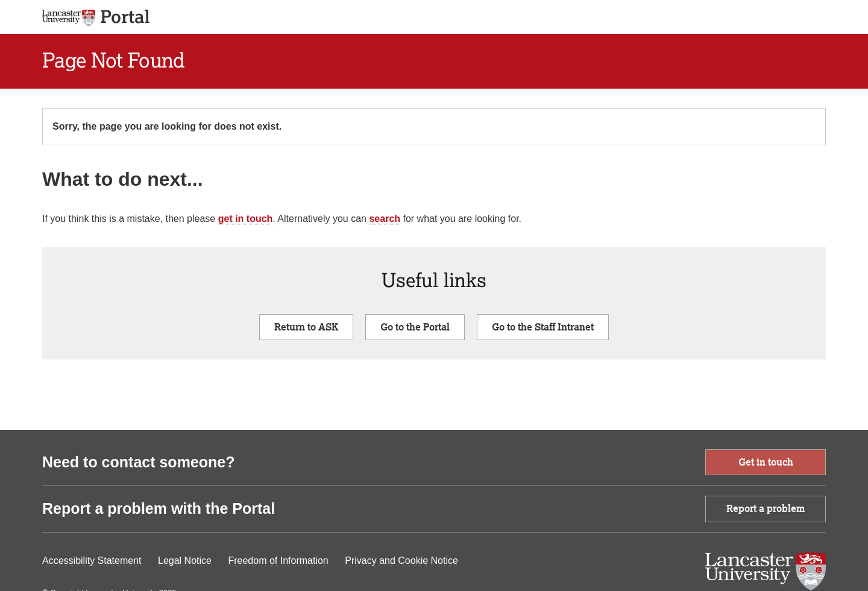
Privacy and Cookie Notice (401, 561)
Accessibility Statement (92, 561)
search (385, 219)
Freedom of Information (278, 561)
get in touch (246, 219)
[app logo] (125, 17)
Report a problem (766, 508)
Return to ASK (306, 327)
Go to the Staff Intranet (543, 327)
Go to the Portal (415, 327)
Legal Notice (185, 561)
